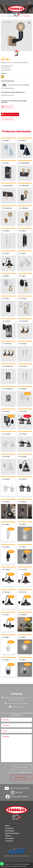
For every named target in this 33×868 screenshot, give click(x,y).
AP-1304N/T (23, 457)
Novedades (10, 831)
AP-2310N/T (23, 479)
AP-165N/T (23, 140)
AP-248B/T (6, 231)
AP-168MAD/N (24, 208)
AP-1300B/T (23, 299)
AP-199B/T (6, 637)
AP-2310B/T (6, 479)
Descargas (9, 838)
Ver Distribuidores (8, 119)
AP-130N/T (6, 253)
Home (3, 16)
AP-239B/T (6, 524)
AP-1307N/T (23, 592)
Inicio (7, 826)
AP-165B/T (6, 140)
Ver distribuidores (22, 777)
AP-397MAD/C (7, 344)
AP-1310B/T (23, 389)
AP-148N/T (6, 299)
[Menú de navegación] (30, 2)
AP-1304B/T (6, 457)
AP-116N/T (6, 163)
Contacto (9, 841)
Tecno (17, 16)
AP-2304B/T (7, 434)
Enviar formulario (22, 767)
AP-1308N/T (6, 570)
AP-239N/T (6, 547)
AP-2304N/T (23, 434)
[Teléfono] (16, 725)
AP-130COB (23, 570)
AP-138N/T (6, 615)
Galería (8, 836)
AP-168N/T (23, 276)
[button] (4, 85)
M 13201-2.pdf (7, 107)
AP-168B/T (6, 276)
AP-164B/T (23, 253)
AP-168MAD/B (7, 208)
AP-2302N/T (23, 411)
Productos (10, 16)
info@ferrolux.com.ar (16, 707)
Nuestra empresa (12, 833)
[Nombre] (16, 720)
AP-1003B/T (23, 366)
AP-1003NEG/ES (8, 389)
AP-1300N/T (6, 321)
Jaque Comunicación (20, 866)
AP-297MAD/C (24, 321)
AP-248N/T (23, 231)
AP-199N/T (6, 660)
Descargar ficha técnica (10, 114)
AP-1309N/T (6, 592)
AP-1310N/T (6, 411)
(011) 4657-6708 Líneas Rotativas (17, 703)
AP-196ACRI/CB (24, 186)
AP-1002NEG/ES (8, 366)
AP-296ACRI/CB (24, 163)
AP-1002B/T (23, 344)
